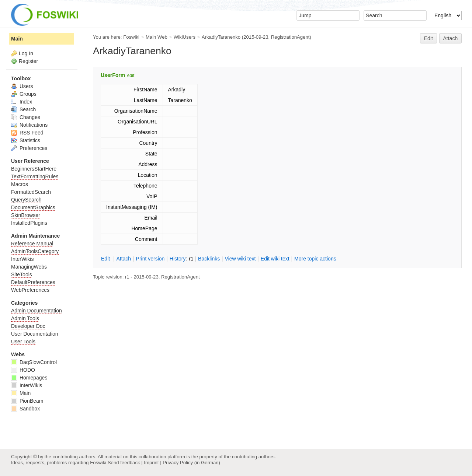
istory (178, 259)
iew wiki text (240, 259)
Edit (428, 38)
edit (131, 76)
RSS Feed (27, 133)
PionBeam (27, 401)
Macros (20, 184)
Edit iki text (275, 259)
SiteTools (22, 274)
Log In (26, 53)
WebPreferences (30, 290)
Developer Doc (28, 326)
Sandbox (25, 409)
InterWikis (22, 259)
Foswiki (131, 37)
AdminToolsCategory (35, 251)
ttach (124, 259)
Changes (26, 117)
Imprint (151, 463)
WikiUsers (185, 37)
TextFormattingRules (35, 176)
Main (17, 39)
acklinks (209, 259)
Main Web (157, 37)
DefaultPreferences (33, 282)
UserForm (113, 75)
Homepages (29, 378)
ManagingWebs (29, 267)
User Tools (23, 342)
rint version (150, 259)
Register (28, 61)
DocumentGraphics (33, 207)
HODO (23, 370)
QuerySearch (26, 200)
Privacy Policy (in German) (191, 463)
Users (22, 86)
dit (106, 259)
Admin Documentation (37, 311)
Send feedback (124, 463)
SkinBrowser (26, 215)
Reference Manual (32, 244)
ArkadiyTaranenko (221, 37)
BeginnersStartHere (34, 169)
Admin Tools (25, 318)
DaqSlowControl (34, 362)
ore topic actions (315, 259)
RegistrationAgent (290, 37)
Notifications (29, 125)
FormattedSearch (31, 192)
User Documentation (35, 334)
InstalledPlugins (29, 223)
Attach (451, 38)
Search (23, 109)
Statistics (26, 140)
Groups (24, 94)
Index (22, 102)
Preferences (29, 148)
